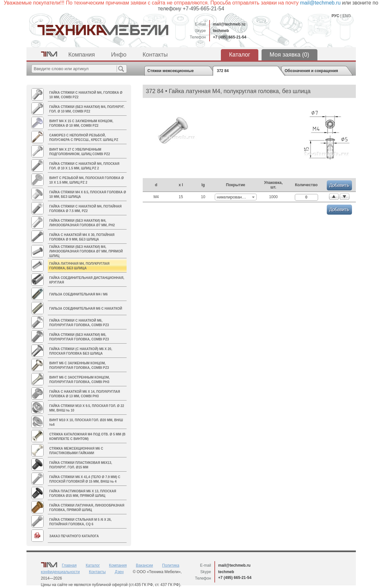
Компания (82, 55)
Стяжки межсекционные (171, 71)
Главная (69, 565)
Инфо (119, 55)
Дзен (119, 572)
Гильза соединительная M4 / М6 (79, 294)
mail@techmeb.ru (229, 24)
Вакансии (145, 565)
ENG (346, 16)
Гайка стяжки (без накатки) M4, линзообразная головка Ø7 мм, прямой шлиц (86, 251)
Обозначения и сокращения (311, 71)
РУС (336, 16)
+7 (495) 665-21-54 (230, 37)
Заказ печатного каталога (74, 536)
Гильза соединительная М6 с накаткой (86, 309)
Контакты (155, 55)
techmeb (221, 31)
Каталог (239, 55)
